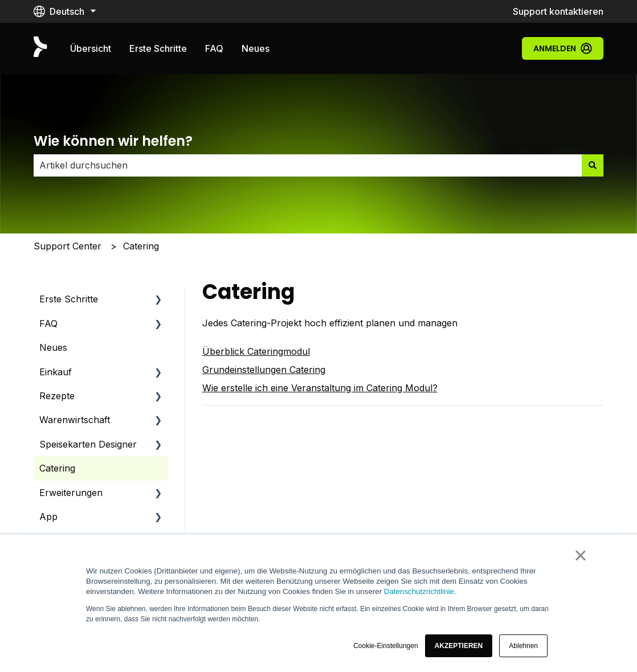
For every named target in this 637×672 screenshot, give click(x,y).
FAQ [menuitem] (48, 323)
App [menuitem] (48, 517)
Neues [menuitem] (53, 347)
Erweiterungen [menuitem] (71, 493)
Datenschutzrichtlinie (419, 591)
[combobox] (308, 165)
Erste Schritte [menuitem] (69, 299)
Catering (141, 246)
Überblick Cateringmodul (256, 351)
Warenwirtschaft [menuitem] (75, 420)
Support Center (68, 246)
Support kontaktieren (558, 11)
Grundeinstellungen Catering (264, 370)
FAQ (214, 48)
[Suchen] (593, 165)
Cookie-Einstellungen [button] (385, 646)
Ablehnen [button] (523, 646)
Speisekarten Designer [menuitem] (88, 444)
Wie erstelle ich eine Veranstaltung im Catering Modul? (320, 388)
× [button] (580, 555)
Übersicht (91, 48)
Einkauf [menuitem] (56, 372)
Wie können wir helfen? (113, 141)
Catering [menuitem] (57, 468)
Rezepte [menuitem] (57, 396)
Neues (256, 48)
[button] (459, 646)
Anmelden (563, 48)
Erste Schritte (158, 48)
